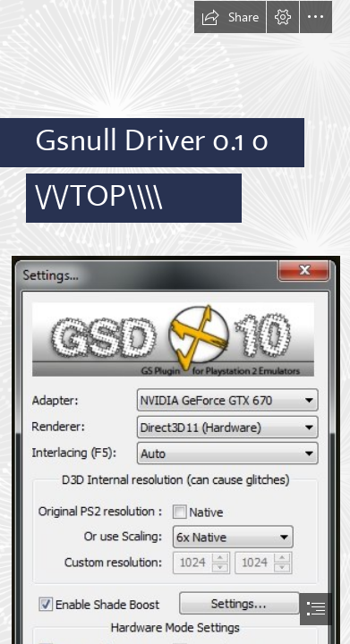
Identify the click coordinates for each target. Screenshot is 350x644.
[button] (230, 17)
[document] (175, 322)
